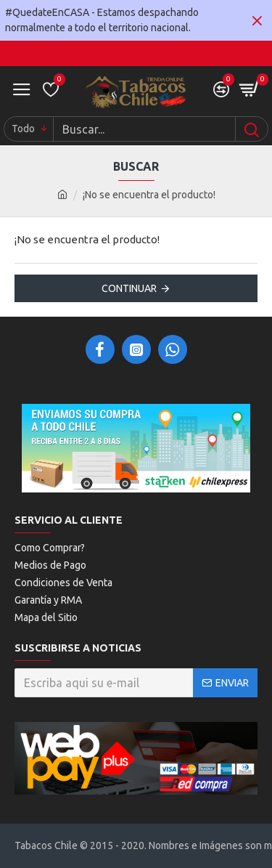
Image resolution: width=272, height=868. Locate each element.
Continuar (129, 288)
